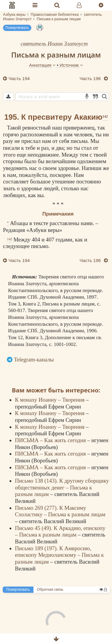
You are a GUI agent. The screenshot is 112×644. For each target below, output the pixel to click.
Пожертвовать (17, 28)
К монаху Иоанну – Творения (50, 400)
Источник (71, 65)
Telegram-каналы (34, 360)
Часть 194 (19, 78)
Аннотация (43, 65)
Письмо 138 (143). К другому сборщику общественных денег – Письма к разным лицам (62, 487)
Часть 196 (91, 78)
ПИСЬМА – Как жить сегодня (51, 440)
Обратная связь (50, 590)
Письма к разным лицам (56, 55)
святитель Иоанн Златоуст (54, 44)
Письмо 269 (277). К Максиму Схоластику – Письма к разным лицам (60, 511)
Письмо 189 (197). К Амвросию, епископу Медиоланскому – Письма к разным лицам (59, 555)
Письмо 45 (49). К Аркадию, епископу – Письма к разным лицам (60, 531)
